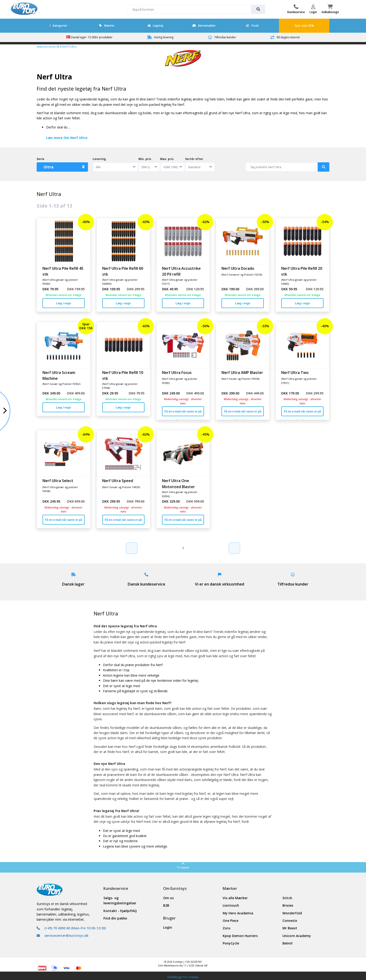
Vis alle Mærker (235, 898)
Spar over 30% (304, 26)
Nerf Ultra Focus (177, 373)
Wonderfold (292, 913)
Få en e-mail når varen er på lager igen (183, 413)
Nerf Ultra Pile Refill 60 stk (123, 271)
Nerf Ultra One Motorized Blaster (178, 483)
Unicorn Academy (297, 936)
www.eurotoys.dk (48, 47)
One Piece (231, 921)
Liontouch (231, 905)
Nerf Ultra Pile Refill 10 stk (123, 375)
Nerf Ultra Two (295, 373)
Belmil (287, 943)
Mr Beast (290, 928)
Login (168, 927)
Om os (168, 898)
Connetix (290, 921)
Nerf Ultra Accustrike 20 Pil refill (181, 271)
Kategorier (58, 26)
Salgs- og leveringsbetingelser (120, 900)
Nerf (65, 47)
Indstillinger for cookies (183, 977)
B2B (166, 905)
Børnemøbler (204, 26)
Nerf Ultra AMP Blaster (242, 373)
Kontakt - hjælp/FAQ (120, 911)
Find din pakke (115, 918)
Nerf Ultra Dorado (238, 268)
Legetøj (155, 26)
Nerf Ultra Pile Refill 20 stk (302, 271)
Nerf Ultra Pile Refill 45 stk (63, 271)
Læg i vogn (63, 303)
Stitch (287, 898)
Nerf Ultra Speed (118, 481)
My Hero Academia (238, 913)
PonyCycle (231, 943)
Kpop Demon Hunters (240, 936)
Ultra (73, 47)
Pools (252, 26)
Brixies (288, 905)
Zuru (227, 928)
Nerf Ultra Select (58, 481)
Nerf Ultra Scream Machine (59, 375)
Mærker (107, 26)
